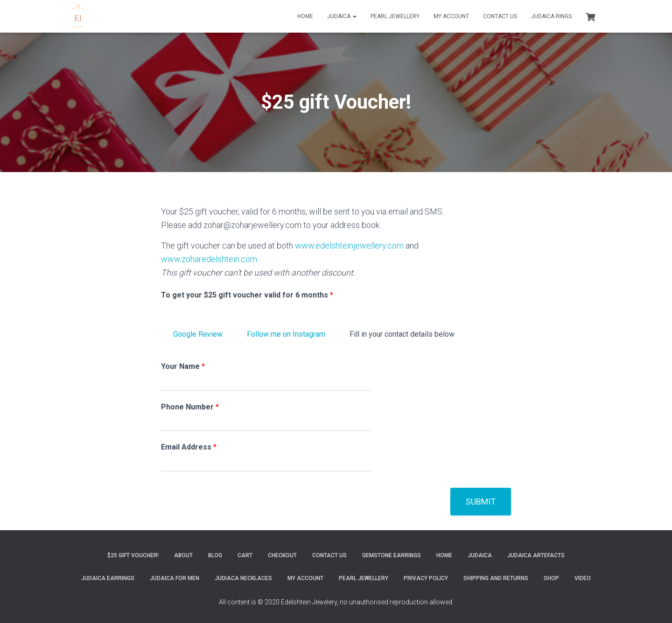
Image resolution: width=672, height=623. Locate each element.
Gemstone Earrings (392, 555)
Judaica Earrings (108, 578)
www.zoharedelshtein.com (209, 259)
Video (583, 578)
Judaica (342, 16)
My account (451, 16)
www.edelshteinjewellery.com (349, 246)
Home (305, 16)
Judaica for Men (175, 578)
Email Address (189, 447)
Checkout (282, 555)
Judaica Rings (551, 16)
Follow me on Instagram (286, 334)
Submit (481, 502)
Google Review (198, 334)
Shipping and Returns (496, 578)
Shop (551, 578)
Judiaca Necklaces (243, 578)
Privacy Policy (426, 578)
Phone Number (190, 407)
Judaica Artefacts (536, 555)
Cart (245, 555)
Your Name (183, 366)
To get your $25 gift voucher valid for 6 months (247, 295)
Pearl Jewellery (395, 16)
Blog (215, 555)
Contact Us (500, 16)
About (183, 555)
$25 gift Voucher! (133, 555)
